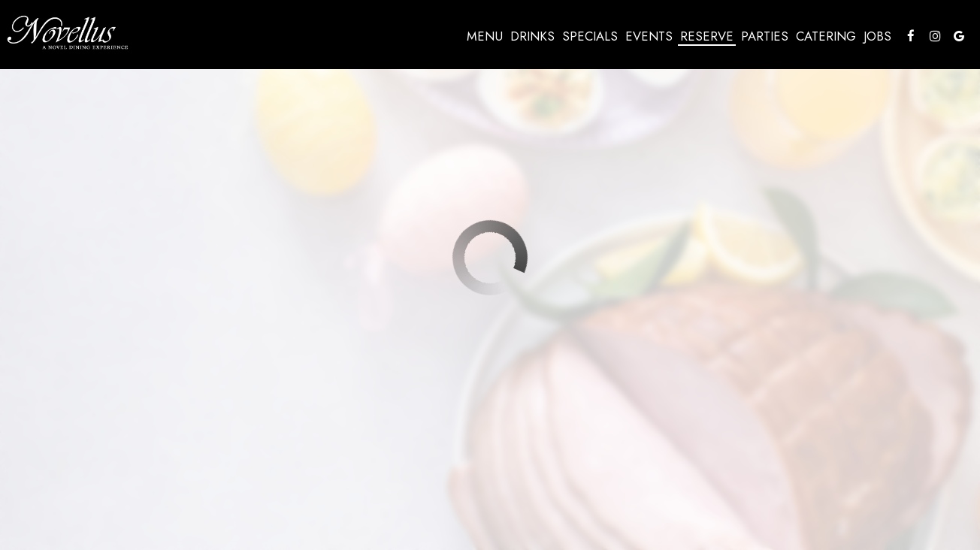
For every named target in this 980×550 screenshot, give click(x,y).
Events (647, 38)
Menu (482, 38)
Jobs (875, 38)
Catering (824, 38)
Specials (588, 38)
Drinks (530, 38)
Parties (762, 38)
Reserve (705, 38)
